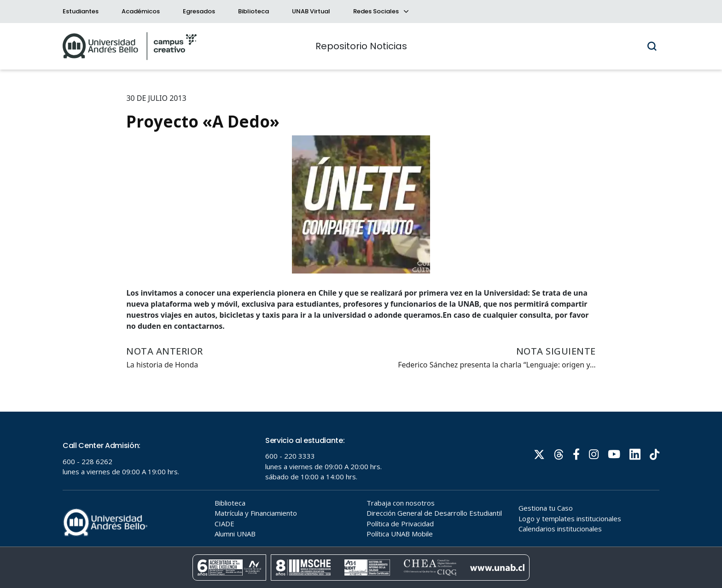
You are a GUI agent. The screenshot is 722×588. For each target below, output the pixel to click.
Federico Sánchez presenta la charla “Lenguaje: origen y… (497, 365)
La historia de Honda (162, 365)
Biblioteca (253, 11)
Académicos (141, 11)
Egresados (199, 11)
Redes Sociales (380, 11)
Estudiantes (81, 11)
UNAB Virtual (311, 11)
